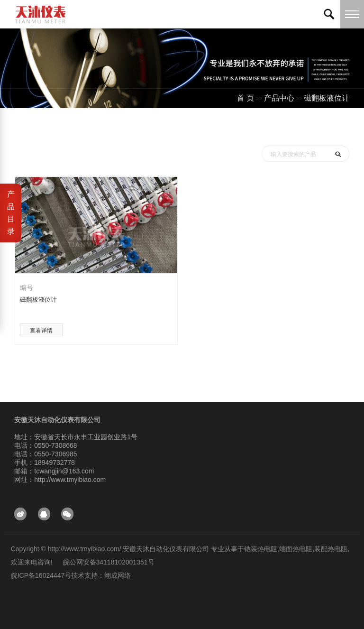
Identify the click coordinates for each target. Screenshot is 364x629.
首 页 (246, 98)
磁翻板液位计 (327, 98)
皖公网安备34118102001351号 (109, 562)
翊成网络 (118, 575)
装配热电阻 (331, 549)
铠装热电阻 (261, 549)
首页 (255, 127)
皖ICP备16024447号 (41, 575)
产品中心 (279, 98)
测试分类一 (330, 127)
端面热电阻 (296, 549)
